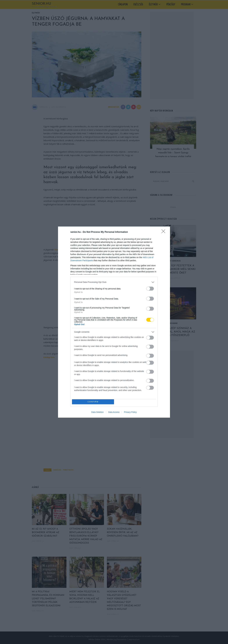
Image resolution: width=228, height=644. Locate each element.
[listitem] (114, 282)
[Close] (164, 232)
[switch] (150, 289)
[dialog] (114, 322)
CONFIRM (93, 402)
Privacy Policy (130, 412)
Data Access (114, 412)
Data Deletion (97, 412)
